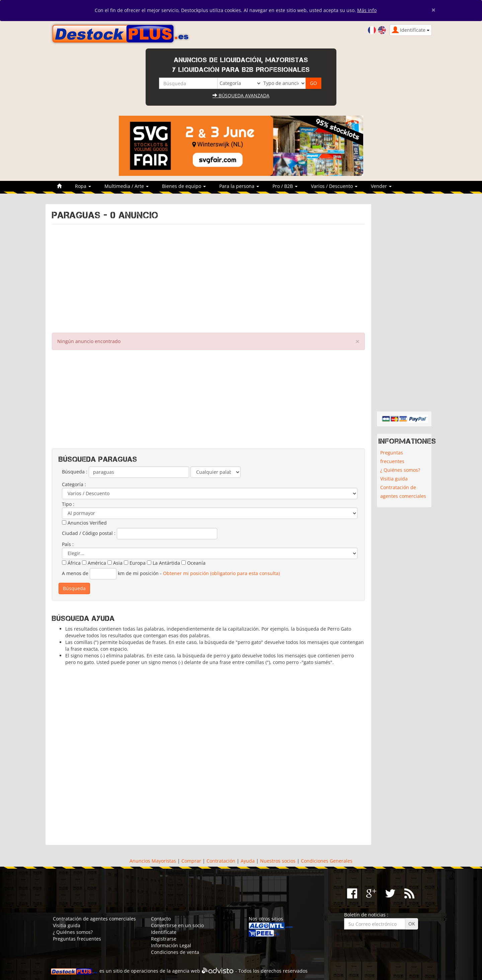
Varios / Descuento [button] (334, 186)
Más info (367, 10)
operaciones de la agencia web (166, 971)
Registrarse (164, 939)
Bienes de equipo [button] (184, 186)
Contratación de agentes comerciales (403, 492)
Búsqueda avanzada (241, 95)
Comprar (191, 861)
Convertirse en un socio (177, 925)
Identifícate (164, 932)
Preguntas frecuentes (392, 457)
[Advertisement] (208, 277)
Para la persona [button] (239, 186)
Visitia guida (394, 479)
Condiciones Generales (327, 861)
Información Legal (171, 945)
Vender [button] (381, 186)
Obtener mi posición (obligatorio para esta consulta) (221, 573)
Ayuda (248, 861)
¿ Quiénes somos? (400, 470)
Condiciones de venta (175, 952)
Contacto (161, 919)
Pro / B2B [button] (285, 186)
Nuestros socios (278, 861)
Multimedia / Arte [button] (127, 186)
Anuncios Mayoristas (153, 861)
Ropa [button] (83, 186)
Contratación (221, 861)
